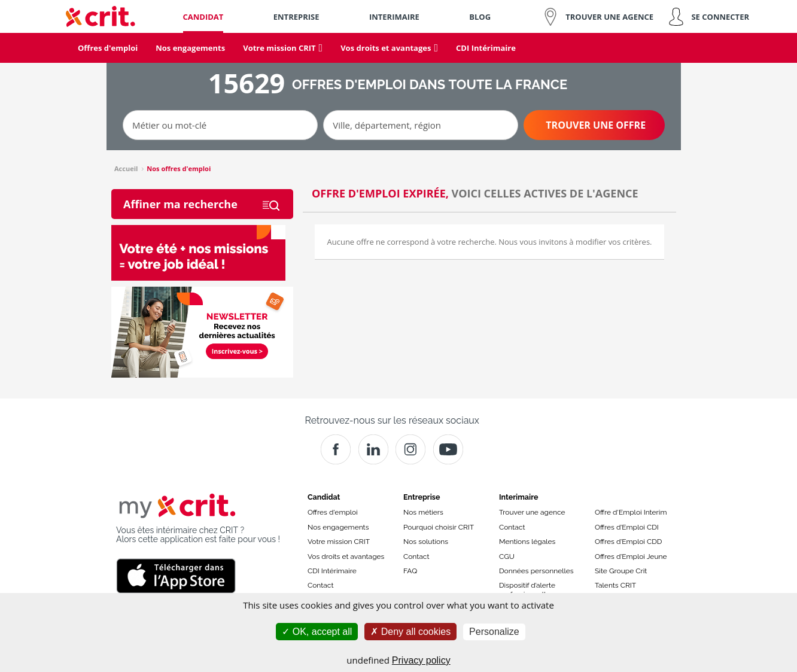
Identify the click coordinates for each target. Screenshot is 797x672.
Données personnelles (536, 571)
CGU (507, 557)
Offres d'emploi (333, 512)
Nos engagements (338, 527)
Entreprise (422, 497)
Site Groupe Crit (621, 571)
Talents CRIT (615, 585)
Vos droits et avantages (346, 557)
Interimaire (518, 497)
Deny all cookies (410, 632)
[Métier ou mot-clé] (220, 125)
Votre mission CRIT (339, 542)
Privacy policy (421, 660)
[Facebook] (336, 449)
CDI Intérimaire (332, 571)
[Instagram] (410, 449)
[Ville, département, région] (421, 125)
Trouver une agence (532, 512)
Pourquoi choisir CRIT (439, 527)
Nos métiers (423, 512)
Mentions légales (527, 542)
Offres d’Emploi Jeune (631, 557)
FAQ (410, 571)
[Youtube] (448, 449)
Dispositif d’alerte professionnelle (527, 589)
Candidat (324, 497)
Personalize (494, 632)
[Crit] (373, 449)
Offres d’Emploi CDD (628, 542)
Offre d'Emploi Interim (631, 512)
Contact (320, 585)
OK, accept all (317, 632)
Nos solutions (426, 542)
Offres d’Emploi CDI (627, 527)
